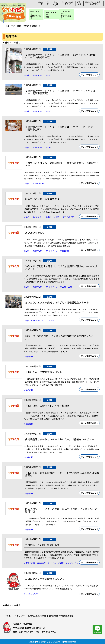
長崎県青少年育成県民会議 (61, 616)
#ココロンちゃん (73, 563)
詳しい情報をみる (88, 75)
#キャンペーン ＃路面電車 (58, 251)
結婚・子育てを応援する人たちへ (94, 3)
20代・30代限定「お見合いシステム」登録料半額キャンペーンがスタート (61, 267)
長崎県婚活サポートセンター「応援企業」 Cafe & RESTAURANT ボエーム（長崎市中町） (61, 56)
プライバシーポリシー (14, 616)
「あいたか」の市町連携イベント (43, 372)
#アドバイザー (69, 217)
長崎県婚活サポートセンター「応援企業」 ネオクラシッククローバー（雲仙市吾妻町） (61, 92)
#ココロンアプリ (32, 594)
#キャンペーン (39, 183)
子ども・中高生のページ (68, 3)
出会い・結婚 (55, 4)
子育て (48, 4)
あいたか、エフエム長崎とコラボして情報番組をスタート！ (58, 302)
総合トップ (41, 3)
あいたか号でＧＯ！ (36, 233)
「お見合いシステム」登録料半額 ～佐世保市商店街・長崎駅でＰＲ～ (62, 164)
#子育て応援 (30, 563)
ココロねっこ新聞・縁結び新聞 (42, 545)
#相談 (49, 217)
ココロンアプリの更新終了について (45, 579)
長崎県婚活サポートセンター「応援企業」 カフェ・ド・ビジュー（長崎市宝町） (61, 128)
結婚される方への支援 (51, 15)
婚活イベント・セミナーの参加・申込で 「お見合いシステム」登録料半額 (61, 510)
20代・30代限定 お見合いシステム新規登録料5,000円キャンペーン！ (61, 337)
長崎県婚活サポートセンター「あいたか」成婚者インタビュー (59, 439)
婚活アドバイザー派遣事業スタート (45, 199)
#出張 (58, 217)
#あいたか (38, 75)
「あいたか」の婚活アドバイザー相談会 (47, 406)
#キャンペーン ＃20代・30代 (59, 287)
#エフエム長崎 (49, 320)
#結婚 (28, 75)
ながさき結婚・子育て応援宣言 (66, 15)
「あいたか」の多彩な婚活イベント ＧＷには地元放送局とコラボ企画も (62, 474)
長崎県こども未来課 (37, 616)
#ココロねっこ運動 (56, 563)
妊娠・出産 (79, 3)
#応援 (48, 75)
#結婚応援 (29, 356)
